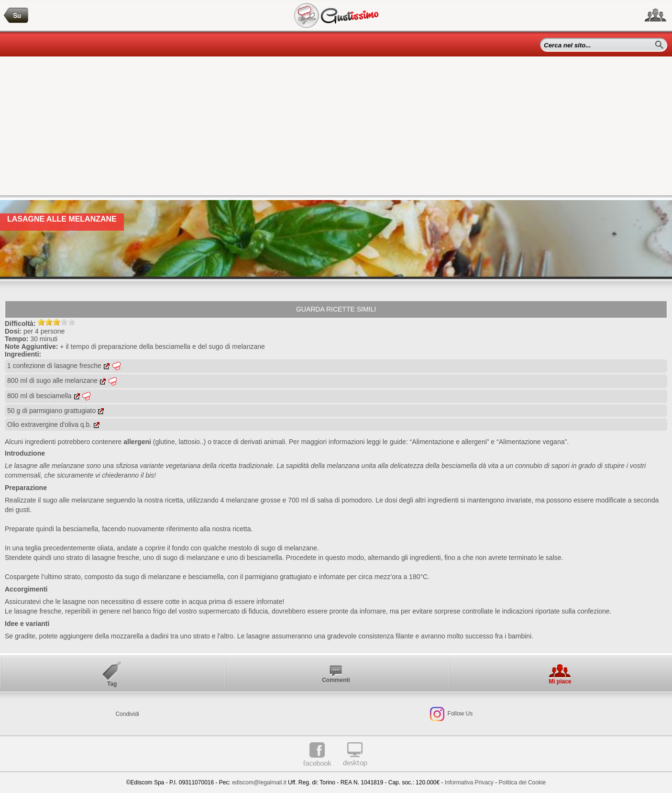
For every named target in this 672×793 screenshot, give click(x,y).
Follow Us (459, 714)
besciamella (80, 529)
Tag (112, 684)
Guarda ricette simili (336, 309)
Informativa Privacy (469, 782)
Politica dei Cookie (523, 782)
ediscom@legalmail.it (259, 782)
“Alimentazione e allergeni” (450, 442)
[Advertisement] (336, 128)
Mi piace (560, 681)
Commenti (336, 680)
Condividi (127, 714)
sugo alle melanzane (73, 500)
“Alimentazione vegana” (532, 442)
